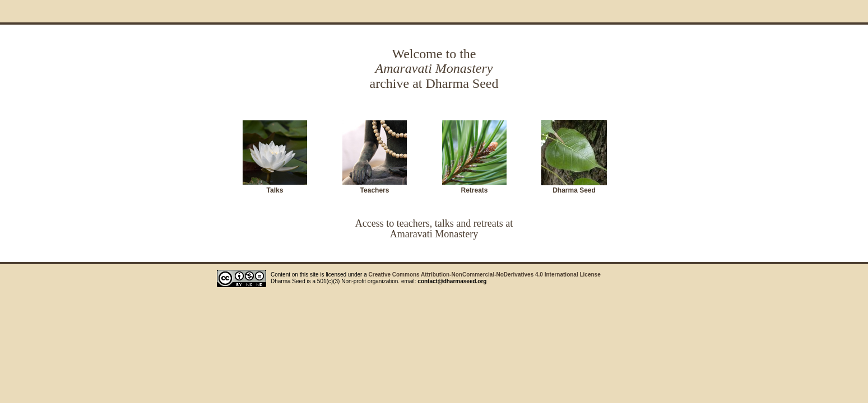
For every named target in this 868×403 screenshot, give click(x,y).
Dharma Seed (574, 190)
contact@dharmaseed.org (452, 281)
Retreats (474, 190)
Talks (275, 190)
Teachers (375, 190)
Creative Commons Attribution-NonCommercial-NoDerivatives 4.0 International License (485, 275)
